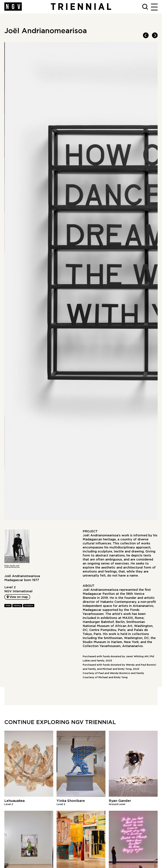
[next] (155, 35)
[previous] (146, 35)
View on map (17, 597)
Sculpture (29, 606)
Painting (17, 606)
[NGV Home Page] (13, 7)
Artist (8, 606)
